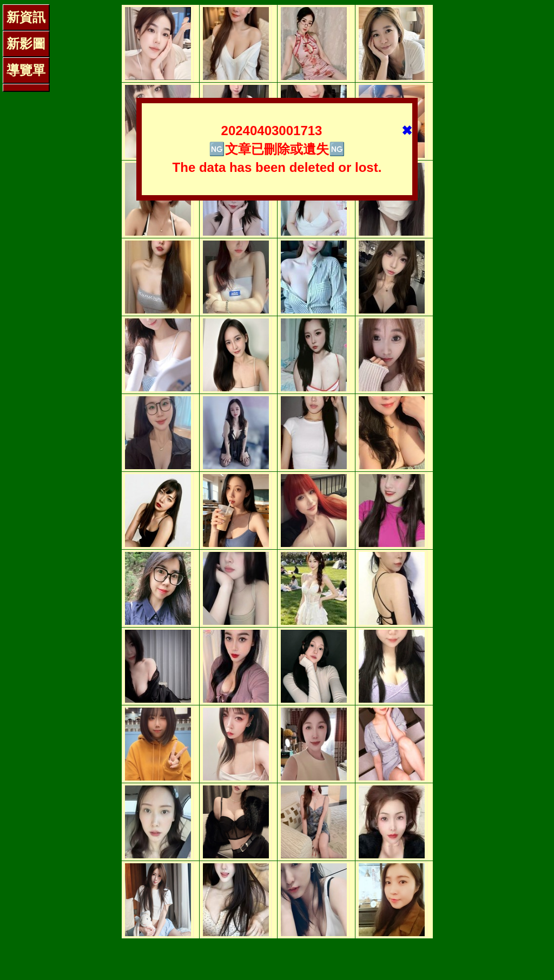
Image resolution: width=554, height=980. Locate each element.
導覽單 (26, 70)
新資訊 (26, 17)
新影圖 (26, 44)
